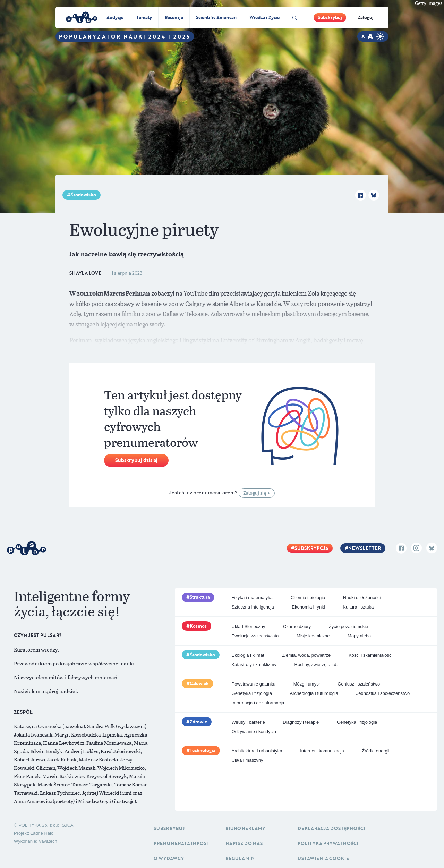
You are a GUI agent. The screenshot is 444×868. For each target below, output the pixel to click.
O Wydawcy (169, 858)
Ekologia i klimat (248, 655)
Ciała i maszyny (247, 760)
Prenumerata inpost (182, 843)
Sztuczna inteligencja (253, 607)
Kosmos (198, 626)
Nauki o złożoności (362, 598)
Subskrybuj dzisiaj (136, 460)
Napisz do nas (244, 843)
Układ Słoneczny (249, 626)
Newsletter (365, 548)
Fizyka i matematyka (252, 598)
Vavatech (48, 841)
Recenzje (174, 17)
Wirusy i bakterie (248, 722)
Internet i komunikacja (322, 751)
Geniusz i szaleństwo (359, 684)
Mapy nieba (359, 636)
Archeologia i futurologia (314, 693)
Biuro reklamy (245, 828)
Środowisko (83, 195)
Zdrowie (198, 722)
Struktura (200, 597)
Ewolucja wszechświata (255, 636)
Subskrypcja (311, 548)
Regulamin (240, 858)
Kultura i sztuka (358, 607)
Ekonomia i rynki (308, 607)
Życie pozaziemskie (348, 626)
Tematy (144, 17)
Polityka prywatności (328, 843)
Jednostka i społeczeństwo (383, 693)
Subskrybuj (330, 17)
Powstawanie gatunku (254, 684)
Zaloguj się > (257, 493)
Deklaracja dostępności (331, 828)
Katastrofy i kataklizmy (254, 665)
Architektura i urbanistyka (257, 751)
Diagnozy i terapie (301, 722)
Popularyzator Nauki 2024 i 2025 (125, 36)
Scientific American (216, 17)
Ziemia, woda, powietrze (306, 655)
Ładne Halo (42, 833)
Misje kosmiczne (313, 636)
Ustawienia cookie (323, 858)
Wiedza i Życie (264, 17)
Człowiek (199, 683)
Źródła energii (376, 751)
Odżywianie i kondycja (254, 731)
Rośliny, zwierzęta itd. (316, 665)
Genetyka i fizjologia (252, 693)
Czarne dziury (297, 626)
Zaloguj (366, 17)
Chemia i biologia (308, 598)
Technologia (203, 750)
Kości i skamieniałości (370, 655)
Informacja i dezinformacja (258, 703)
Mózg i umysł (307, 684)
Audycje (115, 17)
